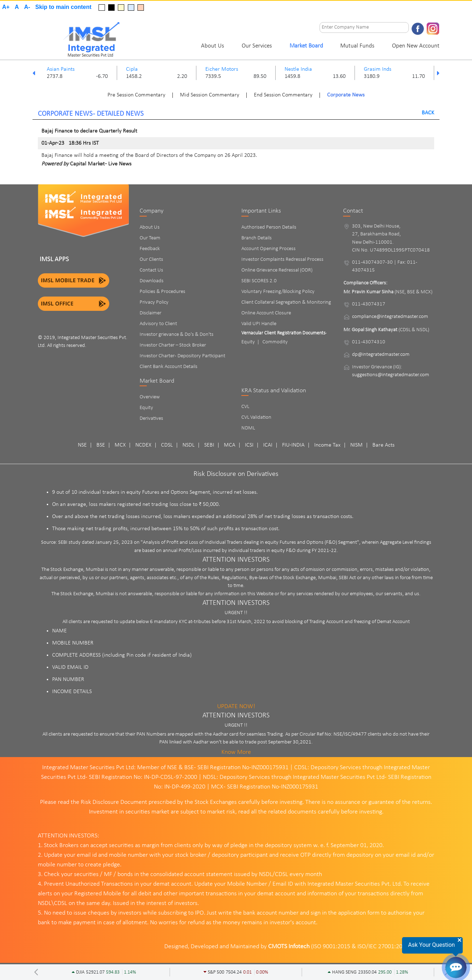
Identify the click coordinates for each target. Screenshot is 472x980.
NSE (82, 445)
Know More (236, 752)
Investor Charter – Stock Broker (173, 345)
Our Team (150, 238)
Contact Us (151, 270)
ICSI (249, 445)
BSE (101, 445)
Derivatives (151, 419)
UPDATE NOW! (236, 707)
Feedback (150, 249)
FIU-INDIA (293, 445)
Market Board (306, 46)
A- (27, 7)
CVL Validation (256, 417)
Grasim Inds (378, 69)
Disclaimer (150, 313)
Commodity (275, 342)
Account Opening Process (268, 249)
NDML (248, 428)
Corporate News (346, 95)
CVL (245, 407)
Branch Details (257, 238)
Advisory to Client (158, 324)
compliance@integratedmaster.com (390, 317)
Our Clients (151, 260)
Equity (146, 408)
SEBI (209, 445)
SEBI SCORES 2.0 (259, 281)
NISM (356, 445)
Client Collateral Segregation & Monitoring (286, 302)
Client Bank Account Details (169, 367)
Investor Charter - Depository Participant (182, 356)
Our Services (257, 46)
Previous (34, 73)
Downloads (152, 281)
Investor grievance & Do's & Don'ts (177, 335)
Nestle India (298, 69)
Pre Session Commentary (136, 95)
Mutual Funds (357, 46)
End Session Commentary (283, 95)
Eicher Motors (222, 69)
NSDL (189, 445)
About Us (213, 46)
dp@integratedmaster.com (381, 355)
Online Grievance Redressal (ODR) (277, 270)
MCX (120, 445)
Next (438, 73)
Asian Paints (61, 69)
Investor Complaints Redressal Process (282, 260)
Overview (150, 397)
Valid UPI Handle (259, 324)
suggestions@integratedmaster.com (391, 375)
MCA (230, 445)
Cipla (132, 69)
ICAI (268, 445)
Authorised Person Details (269, 227)
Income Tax (327, 445)
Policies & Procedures (162, 292)
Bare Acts (383, 445)
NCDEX (143, 445)
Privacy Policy (154, 302)
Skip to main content (63, 7)
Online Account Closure (266, 313)
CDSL (167, 445)
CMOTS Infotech (289, 947)
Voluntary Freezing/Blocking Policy (278, 292)
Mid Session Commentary (210, 95)
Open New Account (416, 46)
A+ (6, 7)
